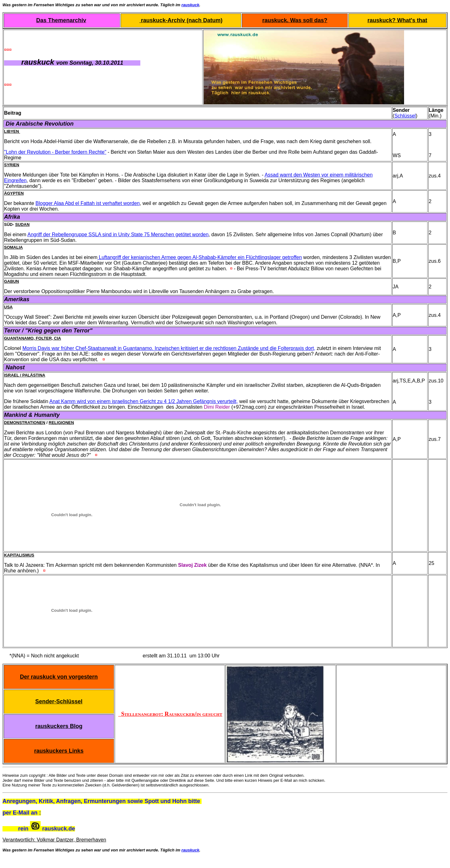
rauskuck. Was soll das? (295, 20)
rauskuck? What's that (397, 20)
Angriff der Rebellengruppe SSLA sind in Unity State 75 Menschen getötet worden (118, 234)
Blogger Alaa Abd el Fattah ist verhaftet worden (88, 203)
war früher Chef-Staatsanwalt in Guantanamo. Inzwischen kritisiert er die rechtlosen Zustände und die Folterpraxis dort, (183, 348)
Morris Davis (37, 348)
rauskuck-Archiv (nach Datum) (181, 20)
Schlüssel (405, 116)
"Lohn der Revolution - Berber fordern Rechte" (55, 152)
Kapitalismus (19, 555)
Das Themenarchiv (61, 20)
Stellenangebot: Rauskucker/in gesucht (170, 714)
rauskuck (190, 5)
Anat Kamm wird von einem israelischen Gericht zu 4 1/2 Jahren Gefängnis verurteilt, (144, 401)
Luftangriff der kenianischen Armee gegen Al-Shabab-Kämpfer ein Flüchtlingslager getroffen (200, 257)
